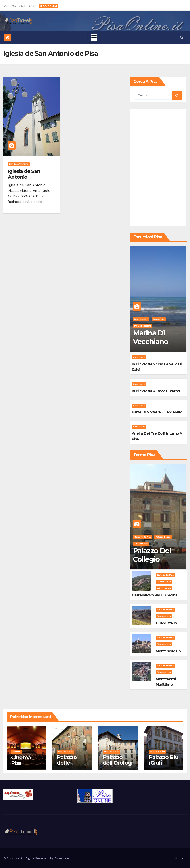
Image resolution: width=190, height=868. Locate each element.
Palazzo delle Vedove (67, 763)
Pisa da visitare (143, 326)
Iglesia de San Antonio (24, 174)
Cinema (16, 752)
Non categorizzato (19, 164)
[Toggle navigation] (94, 37)
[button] (182, 37)
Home (179, 858)
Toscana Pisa (141, 544)
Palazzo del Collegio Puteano (152, 559)
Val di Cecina (164, 588)
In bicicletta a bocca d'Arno (156, 391)
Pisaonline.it (63, 858)
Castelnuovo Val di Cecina (155, 595)
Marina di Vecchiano (151, 337)
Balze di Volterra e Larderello (157, 412)
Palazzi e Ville (163, 537)
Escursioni (159, 319)
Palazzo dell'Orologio (118, 763)
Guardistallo (166, 623)
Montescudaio (168, 651)
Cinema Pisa (21, 760)
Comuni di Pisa (143, 537)
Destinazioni (141, 319)
